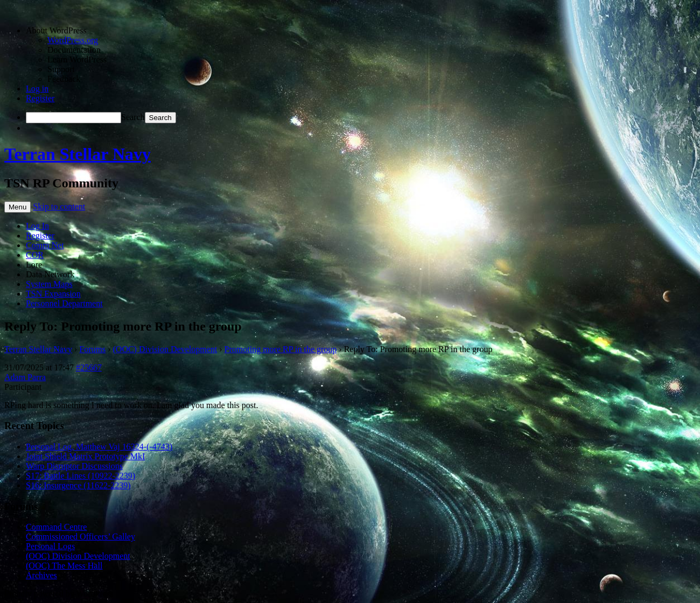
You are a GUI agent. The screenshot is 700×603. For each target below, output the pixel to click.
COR (35, 255)
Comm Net (45, 245)
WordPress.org (73, 40)
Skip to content (59, 206)
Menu (17, 207)
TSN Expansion (53, 294)
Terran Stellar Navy (78, 154)
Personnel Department (64, 303)
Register (40, 98)
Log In (37, 226)
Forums (92, 349)
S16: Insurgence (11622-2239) (78, 485)
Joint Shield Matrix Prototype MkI (85, 456)
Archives (41, 575)
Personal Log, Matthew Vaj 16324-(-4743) (99, 447)
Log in (37, 89)
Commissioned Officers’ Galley (80, 537)
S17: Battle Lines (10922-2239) (80, 476)
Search (133, 117)
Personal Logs (50, 546)
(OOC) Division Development (165, 349)
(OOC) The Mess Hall (64, 566)
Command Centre (56, 527)
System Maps (49, 284)
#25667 (89, 367)
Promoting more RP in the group (281, 349)
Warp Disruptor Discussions (74, 466)
